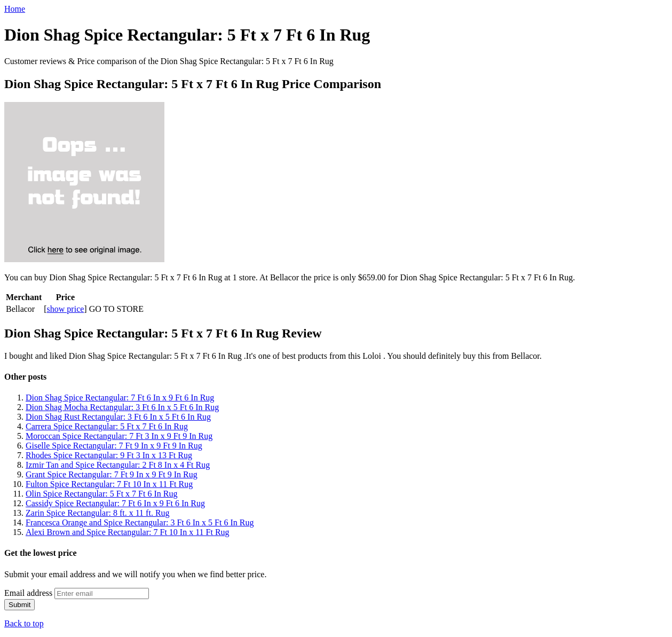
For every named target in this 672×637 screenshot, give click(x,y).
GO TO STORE (116, 309)
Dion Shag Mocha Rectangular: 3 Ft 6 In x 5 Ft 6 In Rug (122, 407)
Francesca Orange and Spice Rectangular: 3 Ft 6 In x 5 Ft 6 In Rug (140, 522)
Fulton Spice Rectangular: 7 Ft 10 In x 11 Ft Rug (109, 484)
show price (66, 309)
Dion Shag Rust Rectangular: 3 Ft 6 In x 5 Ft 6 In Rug (118, 417)
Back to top (24, 623)
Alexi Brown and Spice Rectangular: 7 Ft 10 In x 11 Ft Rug (128, 532)
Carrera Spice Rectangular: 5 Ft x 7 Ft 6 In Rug (107, 426)
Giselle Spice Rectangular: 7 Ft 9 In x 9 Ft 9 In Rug (114, 446)
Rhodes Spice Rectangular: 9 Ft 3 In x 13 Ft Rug (109, 455)
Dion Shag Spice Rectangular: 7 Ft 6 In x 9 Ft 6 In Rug (120, 398)
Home (15, 9)
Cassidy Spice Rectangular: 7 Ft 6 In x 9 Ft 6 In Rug (115, 503)
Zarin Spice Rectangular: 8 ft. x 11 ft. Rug (98, 513)
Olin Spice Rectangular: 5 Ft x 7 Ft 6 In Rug (101, 494)
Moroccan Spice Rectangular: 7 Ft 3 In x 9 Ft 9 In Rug (119, 436)
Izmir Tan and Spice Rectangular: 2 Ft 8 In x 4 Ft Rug (118, 465)
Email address (28, 593)
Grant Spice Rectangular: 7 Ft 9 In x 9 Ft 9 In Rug (112, 474)
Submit (19, 605)
